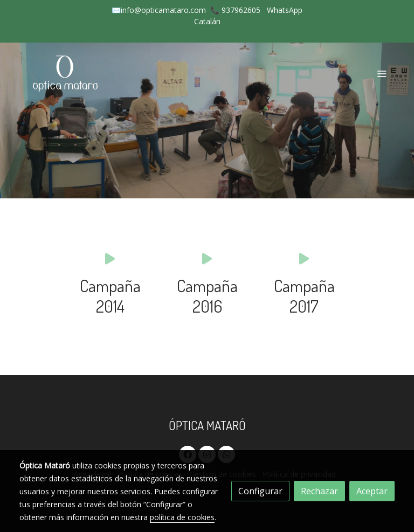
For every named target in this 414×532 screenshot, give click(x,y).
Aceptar (372, 491)
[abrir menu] (382, 73)
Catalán (207, 21)
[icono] (110, 258)
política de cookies (182, 517)
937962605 (241, 10)
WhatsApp (285, 10)
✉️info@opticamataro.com (159, 10)
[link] (67, 73)
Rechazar (319, 491)
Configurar (260, 491)
